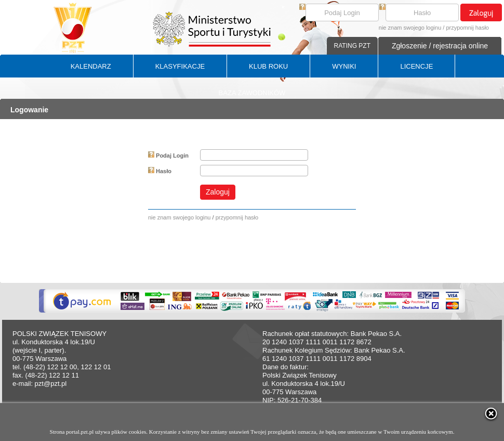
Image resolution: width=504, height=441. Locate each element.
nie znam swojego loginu (410, 28)
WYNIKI (344, 66)
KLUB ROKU (268, 66)
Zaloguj (218, 192)
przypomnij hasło (467, 28)
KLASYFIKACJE (180, 66)
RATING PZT (352, 46)
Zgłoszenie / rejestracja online (440, 46)
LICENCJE (416, 66)
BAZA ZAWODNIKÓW (252, 93)
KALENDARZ (91, 66)
